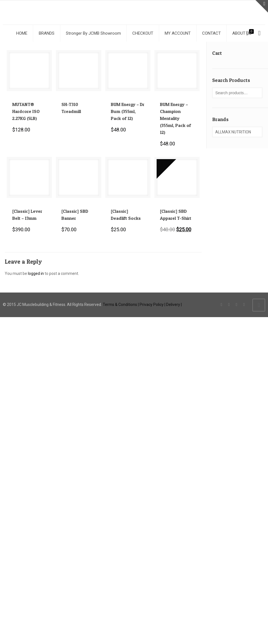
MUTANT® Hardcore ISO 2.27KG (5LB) (26, 111)
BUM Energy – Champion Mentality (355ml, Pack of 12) (175, 118)
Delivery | (174, 305)
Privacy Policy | (152, 305)
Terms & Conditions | (121, 305)
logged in (36, 273)
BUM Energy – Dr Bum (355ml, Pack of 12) (128, 111)
